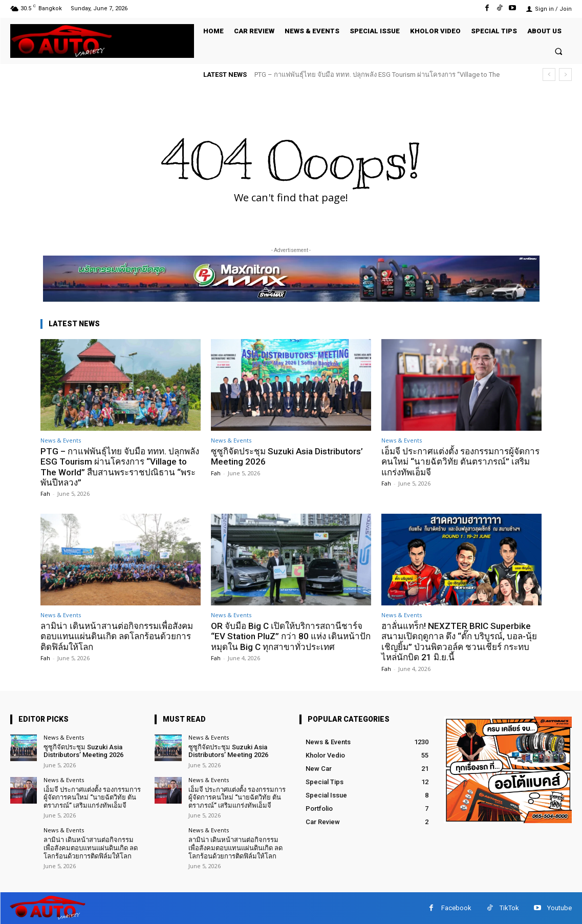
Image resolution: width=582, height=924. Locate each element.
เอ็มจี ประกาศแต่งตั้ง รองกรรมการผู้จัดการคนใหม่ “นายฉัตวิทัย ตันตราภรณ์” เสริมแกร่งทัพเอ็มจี (460, 462)
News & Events (61, 440)
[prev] (549, 75)
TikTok (509, 908)
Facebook (456, 908)
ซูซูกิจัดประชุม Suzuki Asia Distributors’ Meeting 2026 (287, 456)
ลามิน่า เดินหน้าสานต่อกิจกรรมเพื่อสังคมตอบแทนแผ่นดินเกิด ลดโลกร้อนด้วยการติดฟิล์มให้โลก (117, 636)
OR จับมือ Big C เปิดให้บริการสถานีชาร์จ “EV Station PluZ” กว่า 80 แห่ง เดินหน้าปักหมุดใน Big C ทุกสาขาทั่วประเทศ (291, 636)
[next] (565, 75)
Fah (45, 493)
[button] (559, 51)
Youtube (559, 908)
